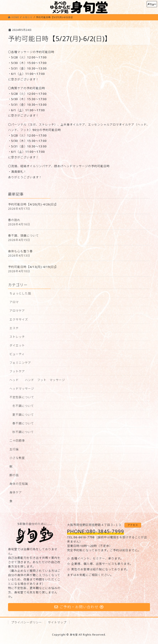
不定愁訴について (22, 397)
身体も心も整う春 (20, 251)
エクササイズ (19, 319)
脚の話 (14, 475)
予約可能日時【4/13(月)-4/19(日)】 (33, 267)
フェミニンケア (20, 363)
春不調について (23, 423)
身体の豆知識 (19, 484)
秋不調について (23, 432)
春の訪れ (14, 220)
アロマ (14, 302)
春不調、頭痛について (23, 236)
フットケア (17, 371)
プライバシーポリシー (27, 622)
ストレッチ (17, 337)
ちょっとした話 (20, 293)
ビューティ (17, 354)
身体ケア (16, 492)
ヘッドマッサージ (22, 389)
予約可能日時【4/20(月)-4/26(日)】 (33, 204)
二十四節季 (17, 441)
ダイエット (17, 345)
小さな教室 (17, 458)
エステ (14, 328)
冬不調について (23, 406)
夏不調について (23, 415)
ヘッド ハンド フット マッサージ (37, 380)
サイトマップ (57, 622)
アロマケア (17, 311)
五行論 (14, 449)
